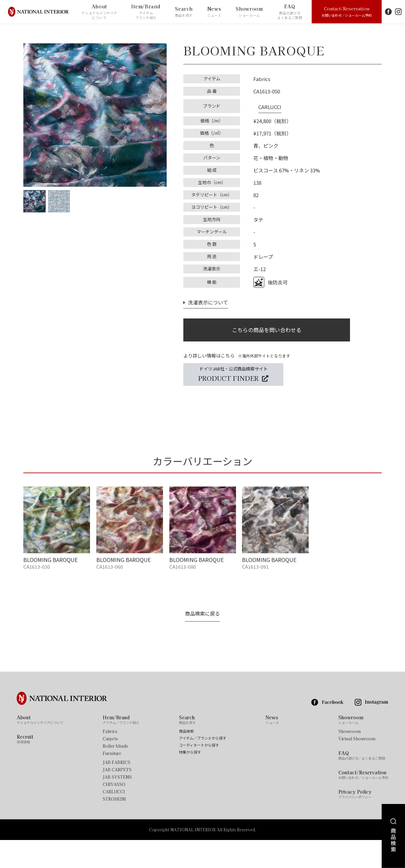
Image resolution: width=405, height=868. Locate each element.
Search (184, 12)
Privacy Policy (355, 822)
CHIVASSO (114, 812)
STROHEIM (114, 827)
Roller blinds (115, 774)
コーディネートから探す (199, 773)
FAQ (290, 12)
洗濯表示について (204, 297)
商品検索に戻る (203, 642)
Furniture (112, 781)
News (214, 12)
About (99, 12)
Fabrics (110, 759)
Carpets (110, 767)
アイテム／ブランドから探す (203, 766)
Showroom (249, 12)
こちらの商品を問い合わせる (267, 326)
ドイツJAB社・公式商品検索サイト (233, 375)
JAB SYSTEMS (117, 805)
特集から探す (190, 780)
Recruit (25, 767)
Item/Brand (146, 12)
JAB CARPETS (117, 798)
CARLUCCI (265, 104)
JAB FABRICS (116, 790)
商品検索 (186, 759)
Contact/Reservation (347, 11)
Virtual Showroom (357, 767)
